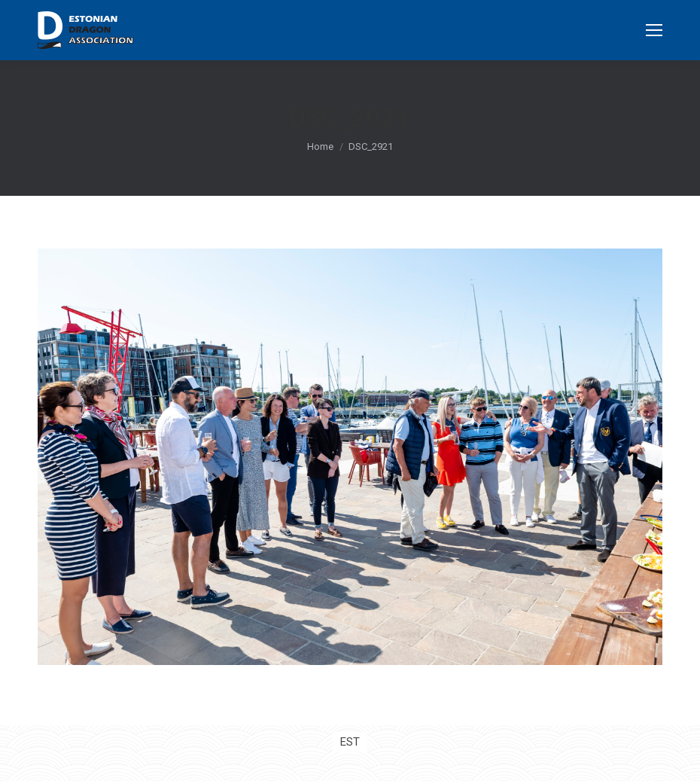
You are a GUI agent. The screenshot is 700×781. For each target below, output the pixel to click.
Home (320, 146)
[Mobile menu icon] (654, 30)
